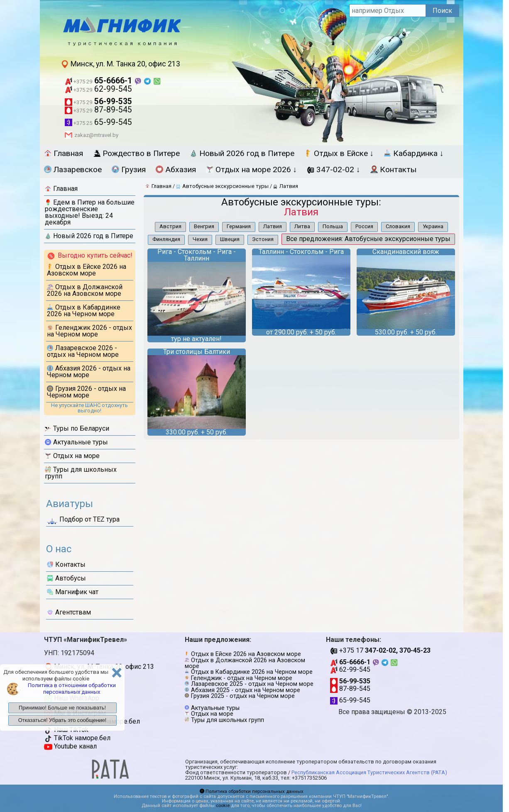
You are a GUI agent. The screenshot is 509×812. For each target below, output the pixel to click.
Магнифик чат (73, 592)
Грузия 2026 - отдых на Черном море (86, 392)
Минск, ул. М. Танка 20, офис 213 (120, 64)
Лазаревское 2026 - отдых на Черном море (83, 351)
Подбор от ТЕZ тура (83, 521)
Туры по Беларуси (77, 428)
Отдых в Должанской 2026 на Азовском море (85, 290)
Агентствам (69, 612)
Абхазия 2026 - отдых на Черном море (89, 372)
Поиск (442, 11)
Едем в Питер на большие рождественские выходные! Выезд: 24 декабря (90, 212)
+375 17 (380, 650)
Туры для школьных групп (81, 473)
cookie (223, 806)
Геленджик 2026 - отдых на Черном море (89, 331)
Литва (302, 226)
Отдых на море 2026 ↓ (252, 169)
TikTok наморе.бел (77, 738)
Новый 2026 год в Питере (242, 153)
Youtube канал (70, 746)
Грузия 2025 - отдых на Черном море (243, 696)
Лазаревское (73, 169)
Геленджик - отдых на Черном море (242, 678)
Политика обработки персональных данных (252, 791)
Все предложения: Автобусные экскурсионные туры (368, 239)
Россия (364, 226)
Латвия (273, 226)
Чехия (200, 239)
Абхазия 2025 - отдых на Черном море (246, 690)
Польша (333, 226)
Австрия (170, 226)
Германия (239, 226)
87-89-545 (98, 110)
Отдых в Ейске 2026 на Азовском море (87, 270)
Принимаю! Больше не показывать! (62, 708)
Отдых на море (72, 456)
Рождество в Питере (136, 153)
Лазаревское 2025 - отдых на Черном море (252, 684)
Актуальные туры (76, 442)
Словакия (398, 226)
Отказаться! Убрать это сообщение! (62, 720)
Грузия (129, 169)
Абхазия (176, 169)
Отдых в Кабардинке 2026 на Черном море (84, 311)
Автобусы (66, 578)
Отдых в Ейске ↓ (339, 153)
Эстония (263, 239)
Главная (64, 153)
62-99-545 (98, 89)
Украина (433, 226)
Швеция (230, 239)
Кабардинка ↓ (414, 153)
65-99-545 (98, 122)
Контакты (393, 169)
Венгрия (204, 226)
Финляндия (166, 239)
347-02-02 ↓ (334, 169)
